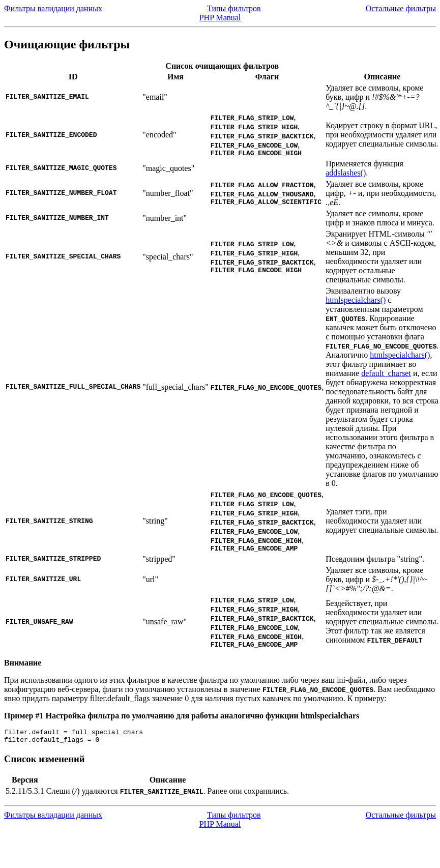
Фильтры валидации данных (53, 8)
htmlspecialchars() (356, 301)
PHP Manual (220, 18)
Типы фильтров (234, 8)
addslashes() (346, 174)
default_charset (386, 375)
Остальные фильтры (401, 8)
